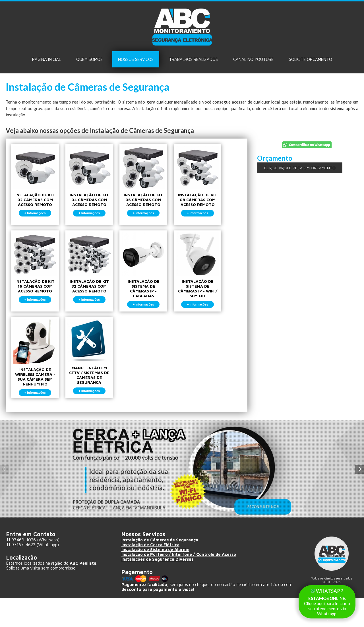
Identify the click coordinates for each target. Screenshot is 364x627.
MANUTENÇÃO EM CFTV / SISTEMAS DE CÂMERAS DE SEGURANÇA (96, 379)
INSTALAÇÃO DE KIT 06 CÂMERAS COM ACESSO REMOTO (155, 184)
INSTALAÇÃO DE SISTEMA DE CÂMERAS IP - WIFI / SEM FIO (214, 283)
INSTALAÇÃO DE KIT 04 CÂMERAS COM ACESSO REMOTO (96, 184)
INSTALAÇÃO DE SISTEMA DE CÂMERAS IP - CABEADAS (155, 283)
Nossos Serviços (136, 59)
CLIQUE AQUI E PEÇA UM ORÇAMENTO (300, 168)
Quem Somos (89, 59)
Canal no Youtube (253, 59)
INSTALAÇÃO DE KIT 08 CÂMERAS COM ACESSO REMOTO (214, 184)
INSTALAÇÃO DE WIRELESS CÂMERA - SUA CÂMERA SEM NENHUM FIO (37, 380)
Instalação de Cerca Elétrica (151, 574)
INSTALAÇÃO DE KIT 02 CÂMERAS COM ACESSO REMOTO (37, 184)
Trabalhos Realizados (193, 59)
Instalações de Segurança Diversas (158, 588)
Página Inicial (46, 59)
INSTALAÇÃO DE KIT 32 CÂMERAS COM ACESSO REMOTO (96, 280)
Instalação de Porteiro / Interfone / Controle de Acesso (180, 584)
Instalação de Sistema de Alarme (156, 579)
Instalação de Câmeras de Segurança (160, 569)
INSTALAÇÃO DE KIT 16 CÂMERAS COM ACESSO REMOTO (37, 280)
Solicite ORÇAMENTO (311, 59)
